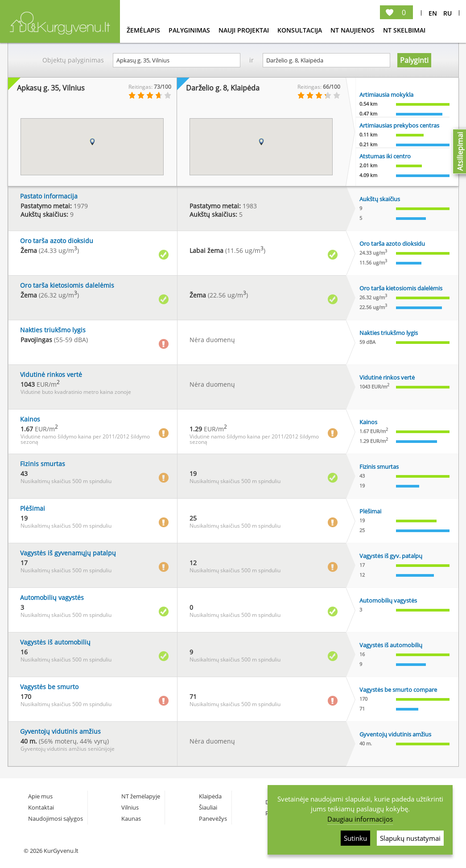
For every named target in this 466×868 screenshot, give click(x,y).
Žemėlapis (144, 30)
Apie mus (40, 796)
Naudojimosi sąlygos (56, 818)
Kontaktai (41, 807)
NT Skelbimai (404, 30)
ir (252, 60)
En (433, 13)
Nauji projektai (245, 30)
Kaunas (131, 818)
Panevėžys (213, 818)
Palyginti (414, 60)
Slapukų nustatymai (410, 838)
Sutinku (355, 838)
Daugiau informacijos (360, 819)
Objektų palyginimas (73, 60)
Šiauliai (208, 807)
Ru (447, 13)
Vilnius (130, 807)
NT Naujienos (353, 30)
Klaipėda (210, 796)
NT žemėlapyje (141, 796)
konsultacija (301, 30)
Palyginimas (190, 30)
